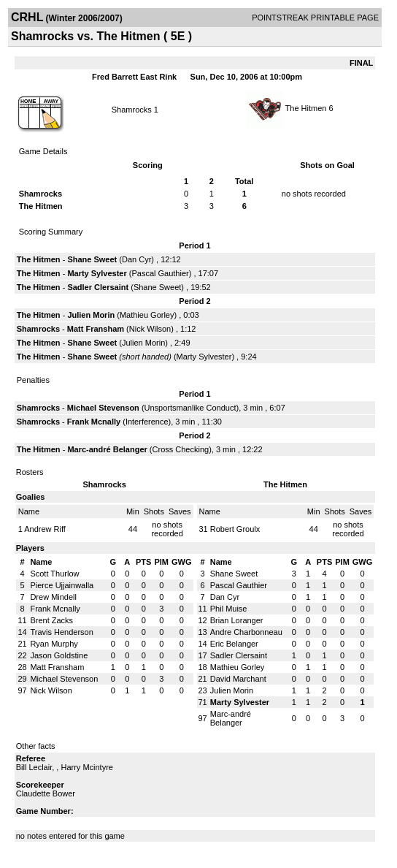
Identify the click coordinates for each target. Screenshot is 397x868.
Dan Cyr (136, 259)
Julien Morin (91, 315)
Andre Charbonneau (246, 632)
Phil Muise (229, 609)
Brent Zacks (51, 620)
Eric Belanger (234, 644)
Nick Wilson (150, 329)
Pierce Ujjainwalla (62, 585)
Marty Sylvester (97, 273)
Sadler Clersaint (98, 287)
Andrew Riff (45, 529)
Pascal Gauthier (160, 273)
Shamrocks (133, 110)
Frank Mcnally (94, 422)
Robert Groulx (235, 529)
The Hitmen (307, 108)
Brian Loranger (237, 620)
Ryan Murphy (54, 644)
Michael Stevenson (103, 408)
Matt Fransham (96, 329)
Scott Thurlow (54, 574)
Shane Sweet (92, 259)
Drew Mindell (53, 597)
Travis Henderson (61, 632)
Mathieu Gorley (147, 315)
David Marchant (238, 679)
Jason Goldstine (59, 655)
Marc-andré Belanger (107, 449)
